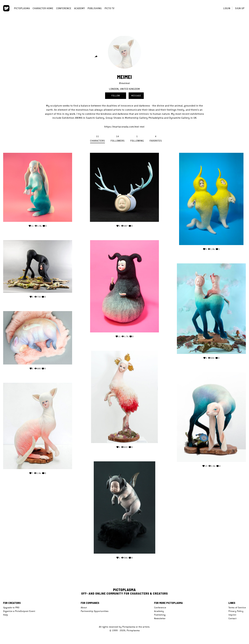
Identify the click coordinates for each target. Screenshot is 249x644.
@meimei (124, 83)
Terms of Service (237, 608)
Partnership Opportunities (95, 611)
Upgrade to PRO (11, 608)
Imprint (232, 615)
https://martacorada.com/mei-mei (124, 127)
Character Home (43, 8)
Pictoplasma (22, 8)
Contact (233, 618)
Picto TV (110, 8)
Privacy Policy (236, 611)
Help (6, 615)
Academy (79, 8)
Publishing (95, 8)
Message (136, 96)
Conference (64, 8)
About (84, 608)
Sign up (240, 8)
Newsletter (160, 618)
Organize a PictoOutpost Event (19, 611)
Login (227, 8)
